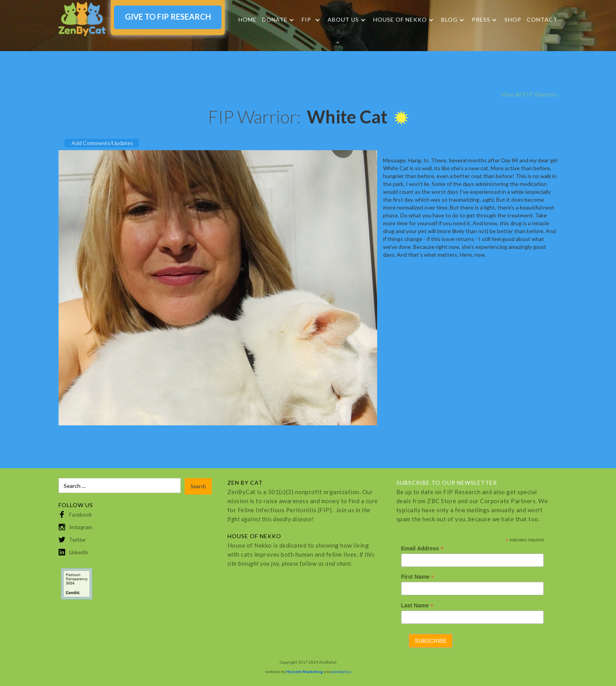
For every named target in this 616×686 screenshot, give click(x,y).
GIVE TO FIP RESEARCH (168, 17)
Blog (449, 20)
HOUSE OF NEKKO (400, 20)
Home (247, 19)
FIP (306, 20)
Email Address (423, 549)
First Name (418, 577)
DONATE (275, 20)
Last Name (417, 606)
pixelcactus (341, 671)
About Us (343, 20)
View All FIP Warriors (529, 94)
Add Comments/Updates (102, 143)
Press (481, 20)
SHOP (513, 19)
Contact (542, 19)
